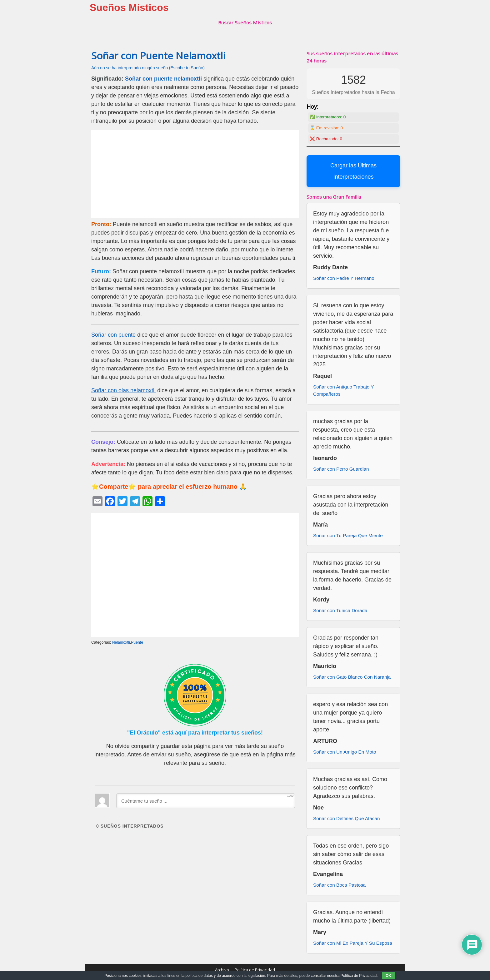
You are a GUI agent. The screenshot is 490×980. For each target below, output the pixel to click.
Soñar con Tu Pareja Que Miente (348, 535)
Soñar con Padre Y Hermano (344, 278)
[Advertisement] (195, 174)
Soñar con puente (113, 335)
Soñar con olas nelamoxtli (123, 390)
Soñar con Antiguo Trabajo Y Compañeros (343, 390)
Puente (137, 642)
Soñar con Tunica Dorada (340, 610)
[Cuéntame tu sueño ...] (206, 801)
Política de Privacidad (255, 970)
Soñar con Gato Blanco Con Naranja (352, 677)
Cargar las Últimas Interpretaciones (353, 171)
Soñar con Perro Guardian (341, 469)
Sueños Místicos (129, 7)
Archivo (222, 970)
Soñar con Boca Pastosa (339, 885)
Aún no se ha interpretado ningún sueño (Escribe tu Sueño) (148, 68)
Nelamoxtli (121, 642)
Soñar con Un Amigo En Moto (345, 752)
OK (388, 976)
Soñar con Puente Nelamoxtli (158, 56)
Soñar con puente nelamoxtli (163, 79)
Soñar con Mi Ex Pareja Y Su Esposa (353, 943)
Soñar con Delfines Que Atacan (346, 818)
